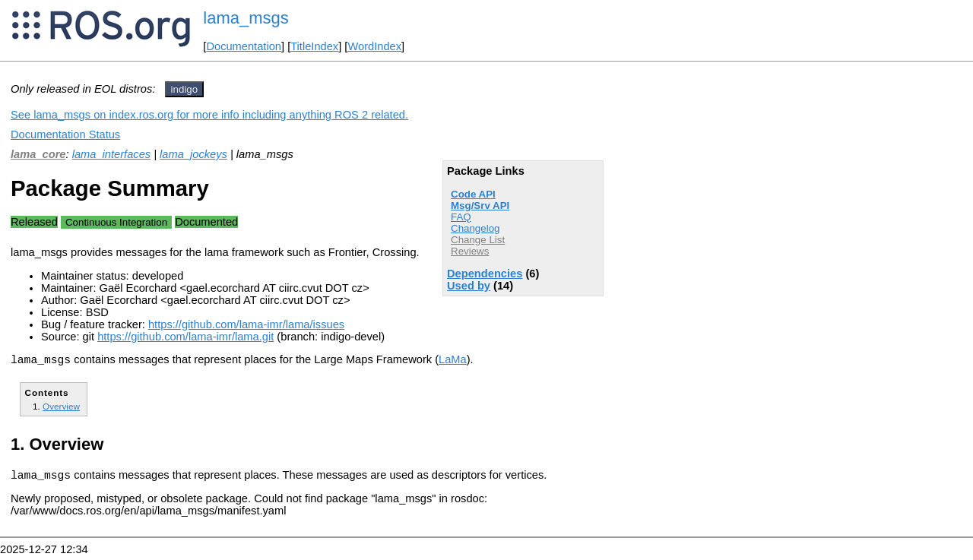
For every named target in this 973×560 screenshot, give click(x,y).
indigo (185, 89)
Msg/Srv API (480, 206)
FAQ (461, 217)
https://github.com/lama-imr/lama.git (185, 337)
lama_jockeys (193, 154)
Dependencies (485, 274)
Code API (473, 194)
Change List (478, 240)
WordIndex (374, 46)
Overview (61, 408)
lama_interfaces (111, 154)
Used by (469, 286)
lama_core (38, 154)
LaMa (453, 362)
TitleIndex (314, 46)
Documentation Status (65, 134)
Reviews (470, 251)
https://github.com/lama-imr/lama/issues (246, 324)
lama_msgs (246, 18)
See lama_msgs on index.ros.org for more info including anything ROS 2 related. (209, 115)
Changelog (475, 228)
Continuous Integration (116, 222)
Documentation (244, 46)
